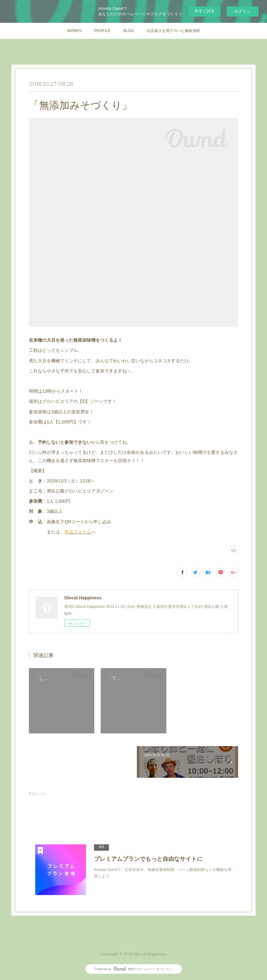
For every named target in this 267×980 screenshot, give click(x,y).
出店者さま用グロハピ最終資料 (173, 31)
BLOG (128, 31)
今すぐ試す (205, 11)
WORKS (74, 31)
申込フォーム (78, 532)
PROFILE (102, 31)
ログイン (243, 11)
